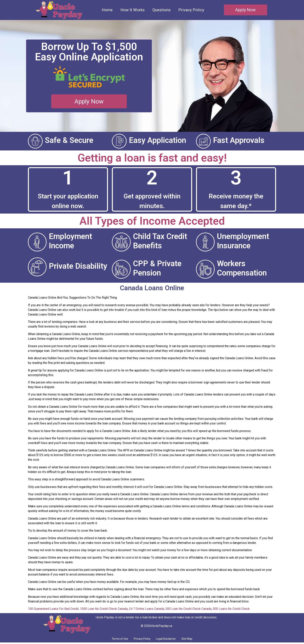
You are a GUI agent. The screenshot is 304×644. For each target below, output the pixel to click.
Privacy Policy (191, 10)
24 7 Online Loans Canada (146, 609)
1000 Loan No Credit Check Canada (104, 609)
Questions (161, 10)
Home (107, 10)
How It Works (133, 10)
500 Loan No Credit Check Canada (188, 609)
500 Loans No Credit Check (231, 609)
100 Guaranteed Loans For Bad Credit (53, 609)
